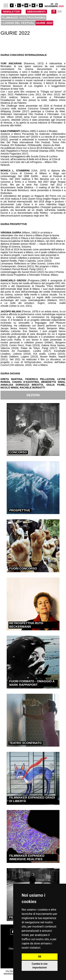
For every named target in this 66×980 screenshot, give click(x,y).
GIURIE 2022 (44, 23)
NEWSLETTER (11, 12)
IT (54, 12)
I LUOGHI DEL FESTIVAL (18, 23)
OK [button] (40, 957)
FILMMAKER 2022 (13, 18)
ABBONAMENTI (36, 12)
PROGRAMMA (36, 18)
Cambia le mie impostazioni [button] (40, 966)
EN (59, 12)
